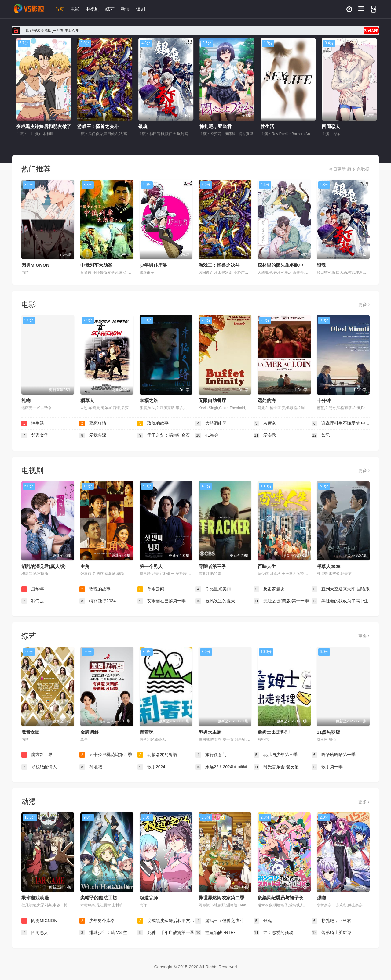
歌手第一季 (327, 767)
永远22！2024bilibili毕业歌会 (225, 767)
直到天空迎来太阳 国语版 (341, 589)
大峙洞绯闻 (211, 423)
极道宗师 (149, 898)
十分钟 (324, 400)
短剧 (141, 9)
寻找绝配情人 (39, 767)
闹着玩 (146, 732)
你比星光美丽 (213, 589)
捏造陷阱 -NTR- (215, 933)
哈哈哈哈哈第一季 (334, 755)
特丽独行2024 (98, 601)
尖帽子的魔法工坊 (99, 898)
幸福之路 (149, 400)
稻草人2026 (329, 566)
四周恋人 (35, 933)
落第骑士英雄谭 (331, 933)
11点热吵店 (329, 732)
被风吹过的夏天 (215, 601)
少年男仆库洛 (22, 126)
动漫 (125, 9)
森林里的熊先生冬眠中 (280, 265)
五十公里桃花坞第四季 (106, 755)
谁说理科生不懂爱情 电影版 (341, 423)
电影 (75, 9)
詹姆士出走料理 (274, 732)
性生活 (320, 126)
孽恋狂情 (93, 423)
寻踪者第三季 (212, 566)
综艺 (110, 9)
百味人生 (267, 566)
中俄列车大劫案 (96, 265)
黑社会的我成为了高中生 (340, 601)
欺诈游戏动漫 (35, 898)
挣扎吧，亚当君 (268, 126)
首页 (60, 9)
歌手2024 (151, 767)
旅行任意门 (211, 755)
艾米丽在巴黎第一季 (162, 601)
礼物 (26, 400)
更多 (364, 304)
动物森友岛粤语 (157, 755)
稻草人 (87, 400)
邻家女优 (35, 435)
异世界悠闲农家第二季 (221, 898)
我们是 (33, 601)
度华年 (33, 589)
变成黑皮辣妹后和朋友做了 (97, 126)
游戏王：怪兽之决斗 (151, 126)
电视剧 (92, 9)
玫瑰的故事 (153, 423)
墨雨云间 (151, 589)
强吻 (321, 898)
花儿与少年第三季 (276, 755)
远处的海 (267, 400)
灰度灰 (265, 423)
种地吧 (91, 767)
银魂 (196, 126)
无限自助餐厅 (212, 400)
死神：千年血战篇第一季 (166, 933)
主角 (85, 566)
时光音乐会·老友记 (276, 767)
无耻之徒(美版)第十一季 (281, 601)
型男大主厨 (210, 732)
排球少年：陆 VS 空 (103, 933)
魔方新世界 (37, 755)
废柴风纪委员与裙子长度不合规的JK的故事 (302, 898)
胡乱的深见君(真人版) (44, 566)
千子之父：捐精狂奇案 (164, 435)
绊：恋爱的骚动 (273, 933)
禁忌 (321, 435)
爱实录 (265, 435)
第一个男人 (151, 566)
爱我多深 (93, 435)
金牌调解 (90, 732)
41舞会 (207, 435)
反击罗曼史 (269, 589)
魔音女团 (31, 732)
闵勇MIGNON (35, 265)
